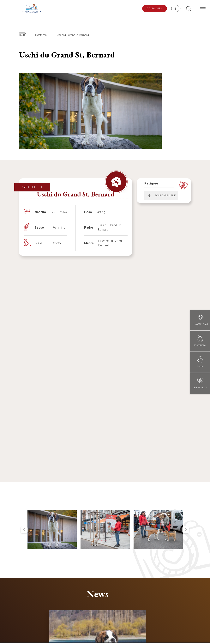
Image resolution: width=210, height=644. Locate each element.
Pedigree (151, 183)
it (175, 9)
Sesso (39, 228)
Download (148, 196)
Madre (89, 243)
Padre (89, 228)
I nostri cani (42, 35)
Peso (88, 212)
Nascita (40, 212)
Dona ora (154, 8)
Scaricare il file (165, 195)
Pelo (39, 243)
